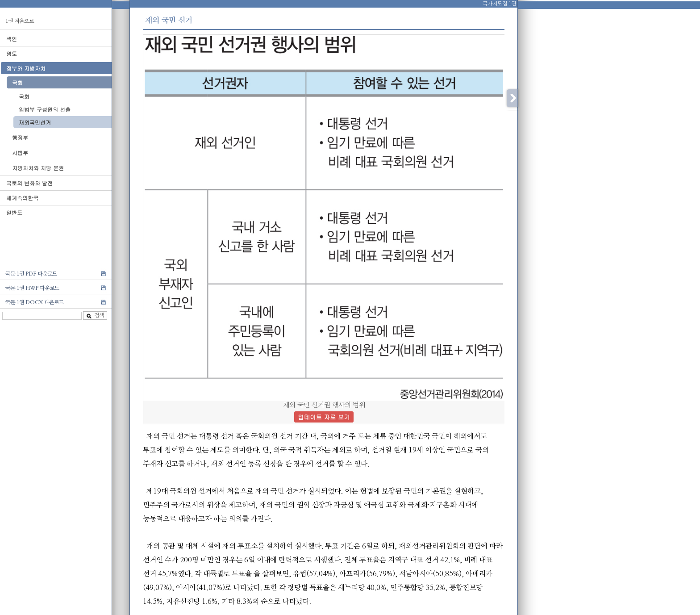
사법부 (20, 153)
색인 (12, 39)
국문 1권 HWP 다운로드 (32, 288)
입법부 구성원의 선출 (45, 109)
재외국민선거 (35, 122)
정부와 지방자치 (26, 68)
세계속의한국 (22, 198)
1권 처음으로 (20, 21)
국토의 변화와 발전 (29, 183)
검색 (95, 316)
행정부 (20, 137)
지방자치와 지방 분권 (38, 168)
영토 (12, 53)
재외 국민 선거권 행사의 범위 (324, 411)
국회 (17, 82)
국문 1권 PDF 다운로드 (31, 274)
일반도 (14, 212)
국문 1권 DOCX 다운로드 (35, 302)
